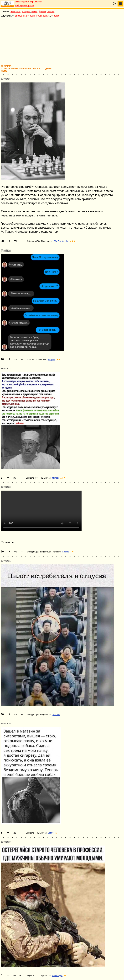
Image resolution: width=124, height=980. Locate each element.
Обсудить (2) (33, 715)
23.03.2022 (6, 487)
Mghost (55, 478)
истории (26, 12)
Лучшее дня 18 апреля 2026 (28, 2)
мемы (34, 12)
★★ (58, 360)
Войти (18, 6)
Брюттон (66, 552)
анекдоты (15, 12)
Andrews (56, 715)
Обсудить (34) (33, 241)
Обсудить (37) (32, 478)
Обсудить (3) (33, 552)
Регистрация (28, 6)
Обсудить (30, 833)
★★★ (73, 241)
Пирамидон (57, 976)
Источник (57, 552)
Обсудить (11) (32, 976)
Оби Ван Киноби (61, 241)
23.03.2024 (6, 250)
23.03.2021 (6, 561)
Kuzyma (51, 360)
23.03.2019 (6, 842)
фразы (42, 12)
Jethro (51, 833)
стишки (51, 12)
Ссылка (31, 360)
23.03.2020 (6, 724)
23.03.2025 (6, 79)
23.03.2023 (6, 369)
